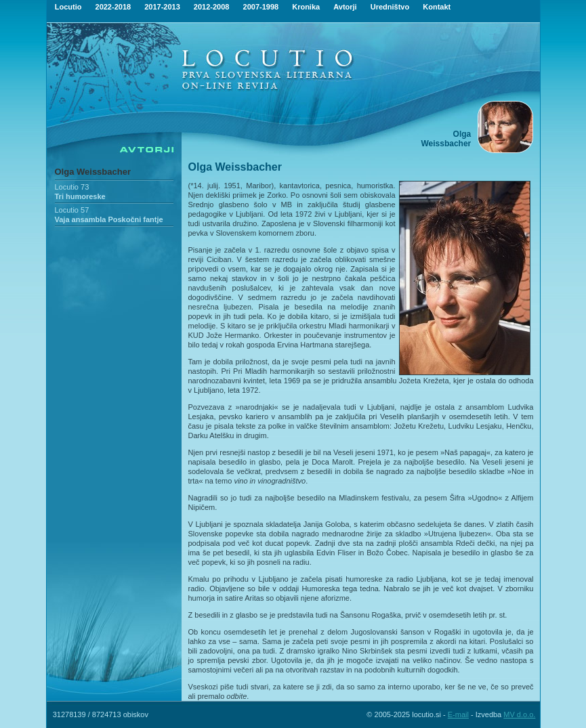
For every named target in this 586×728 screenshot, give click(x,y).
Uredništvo (390, 7)
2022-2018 (113, 7)
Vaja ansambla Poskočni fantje (109, 219)
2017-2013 (162, 7)
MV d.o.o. (519, 714)
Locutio (68, 7)
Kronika (306, 7)
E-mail (458, 714)
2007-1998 (261, 7)
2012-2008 (212, 7)
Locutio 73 (72, 187)
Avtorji (345, 7)
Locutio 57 (72, 210)
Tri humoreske (80, 196)
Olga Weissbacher (93, 172)
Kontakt (437, 7)
